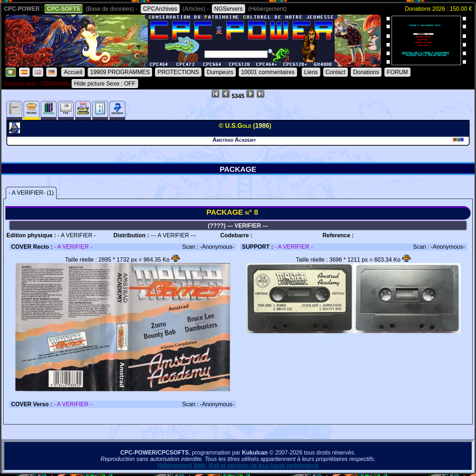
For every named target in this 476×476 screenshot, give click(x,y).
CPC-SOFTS (63, 9)
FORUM (397, 72)
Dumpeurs (220, 72)
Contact (336, 72)
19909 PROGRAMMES (120, 72)
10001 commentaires (268, 72)
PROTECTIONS (178, 72)
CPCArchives (160, 9)
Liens (311, 72)
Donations (366, 72)
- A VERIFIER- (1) (31, 193)
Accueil (73, 72)
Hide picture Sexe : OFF (105, 84)
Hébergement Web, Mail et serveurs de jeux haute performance (238, 465)
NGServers (229, 9)
